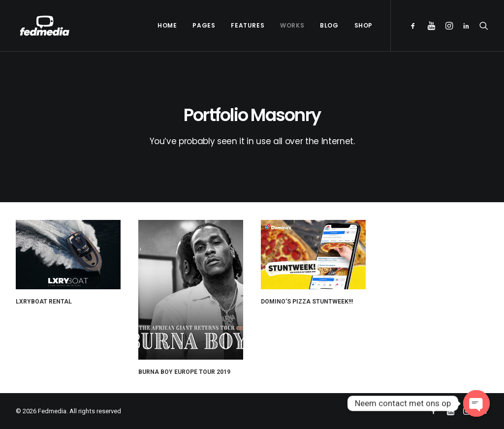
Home (167, 25)
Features (248, 25)
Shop (363, 25)
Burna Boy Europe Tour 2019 (185, 369)
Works (292, 25)
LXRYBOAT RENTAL (44, 302)
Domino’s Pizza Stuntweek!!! (308, 293)
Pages (204, 25)
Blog (329, 25)
